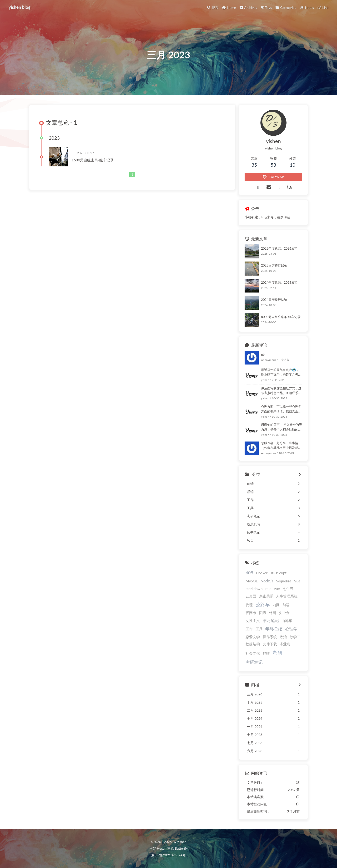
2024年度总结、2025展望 (279, 282)
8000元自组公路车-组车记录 (281, 317)
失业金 (284, 613)
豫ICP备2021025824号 (168, 855)
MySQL (252, 581)
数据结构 (253, 644)
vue (277, 589)
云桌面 (251, 596)
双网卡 (251, 613)
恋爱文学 (253, 637)
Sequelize (284, 581)
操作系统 (270, 637)
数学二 (295, 637)
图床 (263, 613)
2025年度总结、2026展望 (279, 248)
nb (263, 354)
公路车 (263, 604)
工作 (249, 629)
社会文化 (253, 653)
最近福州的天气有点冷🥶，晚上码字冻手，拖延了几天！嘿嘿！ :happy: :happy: (281, 372)
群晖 (266, 653)
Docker (262, 573)
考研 (277, 653)
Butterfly (181, 848)
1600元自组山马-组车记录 (93, 160)
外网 (272, 613)
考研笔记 (254, 662)
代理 (249, 605)
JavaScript (278, 573)
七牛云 (288, 589)
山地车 (287, 621)
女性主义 (253, 621)
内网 (276, 605)
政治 (283, 637)
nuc (268, 589)
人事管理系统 (287, 596)
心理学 (291, 629)
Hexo (161, 848)
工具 (259, 629)
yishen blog (20, 7)
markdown (254, 589)
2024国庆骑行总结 (274, 300)
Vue (297, 581)
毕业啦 (285, 644)
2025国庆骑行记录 (274, 265)
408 (249, 573)
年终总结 (274, 629)
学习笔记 (271, 620)
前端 (286, 605)
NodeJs (267, 581)
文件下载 (270, 644)
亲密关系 (266, 596)
